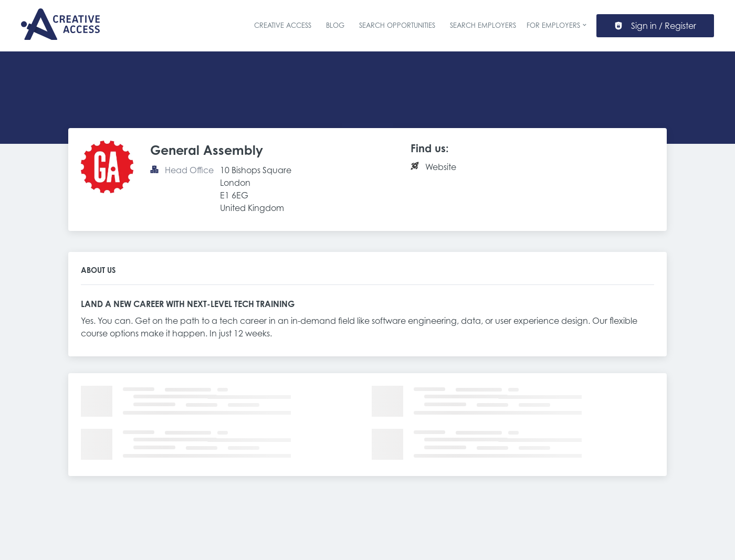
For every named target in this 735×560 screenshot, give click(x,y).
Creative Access (283, 25)
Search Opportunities (397, 25)
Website (441, 167)
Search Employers (483, 25)
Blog (335, 25)
